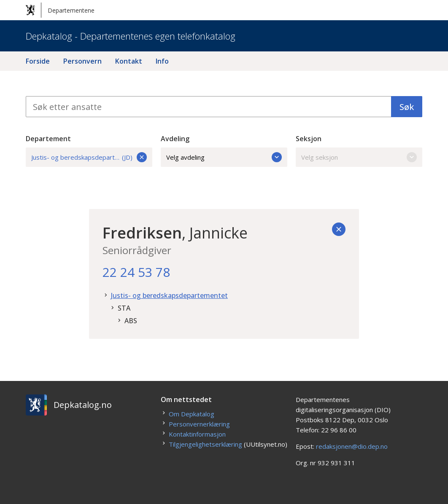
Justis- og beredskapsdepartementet (169, 295)
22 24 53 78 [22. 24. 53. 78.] (136, 272)
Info (162, 61)
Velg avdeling (224, 157)
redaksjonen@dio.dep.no (352, 446)
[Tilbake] (339, 229)
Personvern (82, 61)
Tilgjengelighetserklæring (205, 444)
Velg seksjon (359, 157)
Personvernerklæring (199, 424)
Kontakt (129, 61)
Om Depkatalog (192, 414)
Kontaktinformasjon (197, 434)
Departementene (60, 10)
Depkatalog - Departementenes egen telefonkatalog (131, 36)
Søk (407, 107)
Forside (38, 61)
